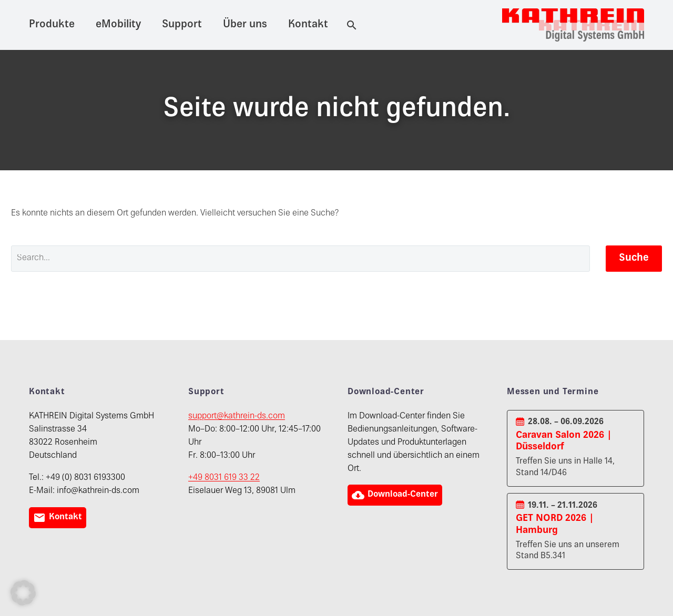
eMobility (118, 25)
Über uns (245, 25)
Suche (634, 258)
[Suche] (350, 25)
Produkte (52, 25)
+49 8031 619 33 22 (224, 478)
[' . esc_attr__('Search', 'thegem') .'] (300, 259)
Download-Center (396, 495)
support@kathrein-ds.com (237, 417)
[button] (23, 593)
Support (182, 25)
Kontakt (308, 25)
